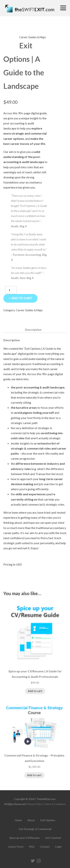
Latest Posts (16, 847)
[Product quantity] (11, 290)
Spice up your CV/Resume (24, 838)
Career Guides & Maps (33, 37)
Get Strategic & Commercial (35, 829)
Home (18, 820)
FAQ (32, 847)
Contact (45, 847)
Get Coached (53, 838)
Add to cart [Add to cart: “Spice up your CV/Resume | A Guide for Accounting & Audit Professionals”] (35, 691)
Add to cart (22, 298)
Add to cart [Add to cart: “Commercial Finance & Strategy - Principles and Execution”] (34, 775)
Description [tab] (33, 330)
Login (58, 847)
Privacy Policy (35, 804)
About (31, 820)
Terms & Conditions (55, 804)
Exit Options (48, 820)
